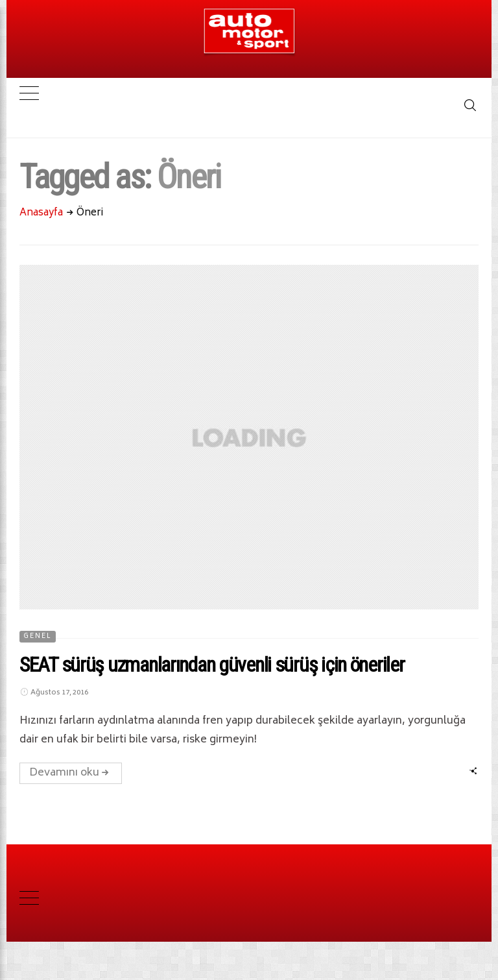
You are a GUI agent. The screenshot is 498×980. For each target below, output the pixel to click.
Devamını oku (71, 773)
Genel (38, 637)
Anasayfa (41, 213)
